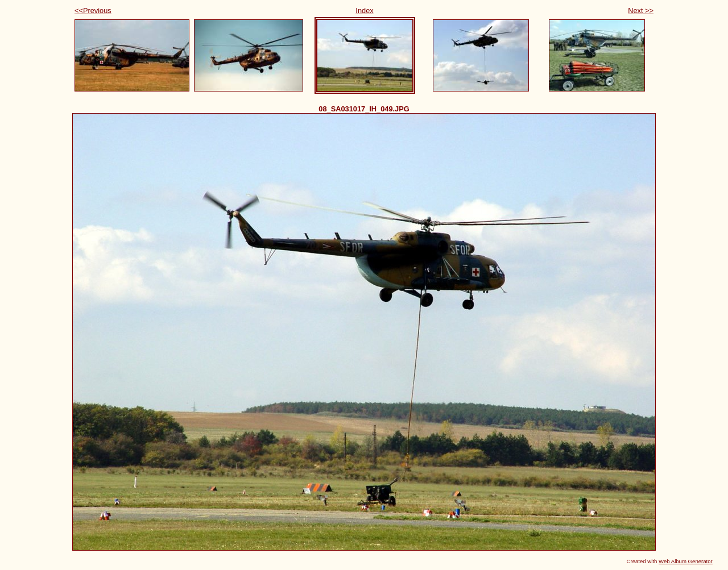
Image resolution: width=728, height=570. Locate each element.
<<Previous (93, 11)
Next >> (641, 11)
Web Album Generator (686, 561)
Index (364, 11)
